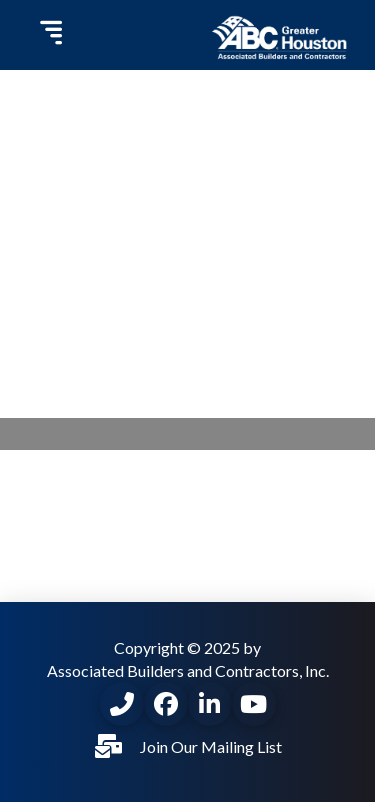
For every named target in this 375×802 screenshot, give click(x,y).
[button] (49, 35)
